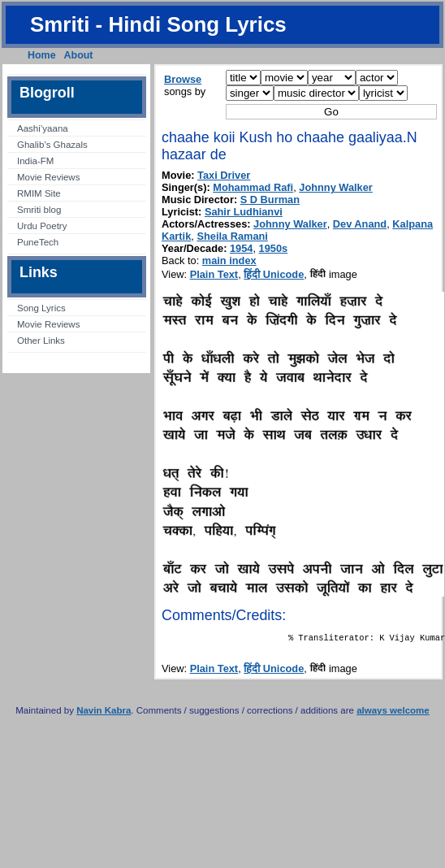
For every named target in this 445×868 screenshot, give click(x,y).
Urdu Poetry (42, 226)
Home (42, 55)
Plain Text (214, 274)
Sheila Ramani (232, 236)
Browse (183, 79)
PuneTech (38, 242)
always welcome (393, 714)
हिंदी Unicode (274, 274)
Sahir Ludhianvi (244, 212)
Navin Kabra (104, 714)
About (79, 55)
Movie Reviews (48, 177)
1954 (241, 248)
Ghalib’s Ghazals (52, 145)
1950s (274, 248)
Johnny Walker (336, 187)
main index (229, 260)
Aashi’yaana (43, 128)
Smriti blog (39, 210)
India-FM (35, 161)
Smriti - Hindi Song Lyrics (158, 24)
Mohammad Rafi (253, 187)
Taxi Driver (224, 175)
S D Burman (270, 200)
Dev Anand (360, 224)
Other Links (41, 341)
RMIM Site (39, 193)
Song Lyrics (41, 308)
